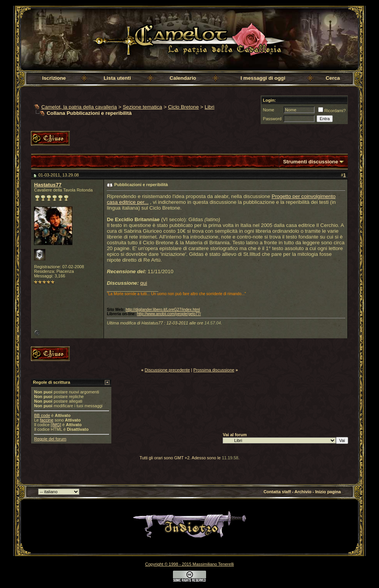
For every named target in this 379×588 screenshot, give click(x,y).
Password (272, 119)
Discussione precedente (167, 370)
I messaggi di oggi (263, 78)
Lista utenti (117, 78)
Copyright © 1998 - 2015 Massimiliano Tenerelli (189, 564)
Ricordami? (332, 111)
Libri (209, 107)
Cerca (333, 78)
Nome (269, 110)
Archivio (303, 492)
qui (144, 283)
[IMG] (56, 425)
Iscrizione (54, 78)
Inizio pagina (328, 492)
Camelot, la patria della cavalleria (79, 107)
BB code (42, 415)
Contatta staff (277, 492)
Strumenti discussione (311, 162)
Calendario (183, 78)
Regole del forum (50, 439)
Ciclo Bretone (183, 107)
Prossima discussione (214, 370)
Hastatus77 (48, 185)
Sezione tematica (143, 107)
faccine (47, 420)
